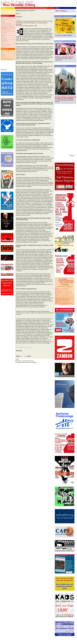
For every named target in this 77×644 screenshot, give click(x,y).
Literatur (3, 47)
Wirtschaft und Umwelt (7, 26)
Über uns (4, 55)
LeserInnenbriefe (6, 51)
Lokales (3, 20)
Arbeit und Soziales (6, 24)
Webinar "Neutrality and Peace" (65, 57)
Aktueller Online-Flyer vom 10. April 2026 (25, 10)
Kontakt (3, 57)
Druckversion (19, 17)
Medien (3, 37)
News (3, 18)
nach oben (29, 356)
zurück (17, 13)
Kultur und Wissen (6, 45)
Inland (3, 22)
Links (3, 53)
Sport (3, 43)
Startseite (18, 356)
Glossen (3, 34)
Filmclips (4, 39)
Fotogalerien (5, 41)
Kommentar (4, 32)
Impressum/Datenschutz (7, 59)
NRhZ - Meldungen (61, 11)
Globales (4, 28)
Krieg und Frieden (6, 30)
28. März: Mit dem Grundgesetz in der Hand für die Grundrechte (65, 98)
